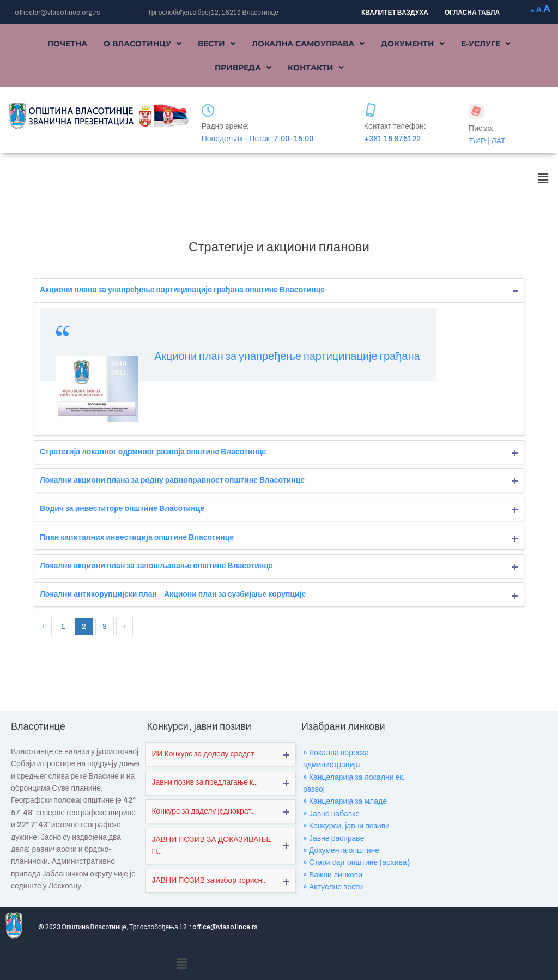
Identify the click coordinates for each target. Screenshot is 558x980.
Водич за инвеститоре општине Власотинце (122, 509)
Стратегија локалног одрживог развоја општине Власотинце (153, 452)
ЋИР (477, 141)
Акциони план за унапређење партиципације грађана (287, 356)
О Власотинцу (142, 44)
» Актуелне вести (333, 887)
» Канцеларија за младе (345, 801)
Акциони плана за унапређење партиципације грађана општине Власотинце (182, 290)
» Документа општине (341, 850)
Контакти (316, 68)
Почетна (67, 44)
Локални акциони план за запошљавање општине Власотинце (156, 566)
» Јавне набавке (331, 814)
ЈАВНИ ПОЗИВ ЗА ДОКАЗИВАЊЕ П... (211, 846)
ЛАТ (498, 141)
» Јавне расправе (334, 838)
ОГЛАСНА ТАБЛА (472, 13)
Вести (217, 44)
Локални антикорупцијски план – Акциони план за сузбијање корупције (173, 594)
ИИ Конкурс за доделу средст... (205, 754)
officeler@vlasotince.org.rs (57, 13)
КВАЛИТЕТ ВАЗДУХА (395, 13)
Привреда (243, 68)
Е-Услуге (486, 44)
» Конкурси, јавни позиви (346, 826)
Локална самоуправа (308, 44)
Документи (413, 44)
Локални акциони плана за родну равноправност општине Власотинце (172, 480)
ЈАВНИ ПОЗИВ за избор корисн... (209, 880)
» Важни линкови (333, 875)
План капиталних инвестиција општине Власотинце (137, 537)
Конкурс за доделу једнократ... (204, 811)
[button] (142, 44)
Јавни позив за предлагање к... (205, 782)
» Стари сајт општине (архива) (356, 862)
